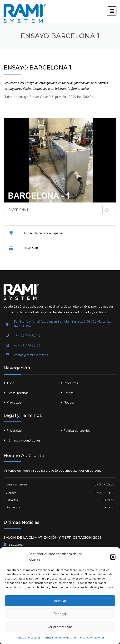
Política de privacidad (57, 637)
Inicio (11, 383)
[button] (113, 557)
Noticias (69, 402)
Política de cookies (28, 637)
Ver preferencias (60, 627)
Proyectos (14, 402)
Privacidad (14, 431)
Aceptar (60, 601)
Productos (71, 383)
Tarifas (69, 393)
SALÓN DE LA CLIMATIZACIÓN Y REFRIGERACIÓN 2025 (52, 538)
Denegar (60, 614)
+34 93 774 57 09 (27, 336)
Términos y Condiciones (89, 637)
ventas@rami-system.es (31, 355)
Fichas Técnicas (18, 393)
